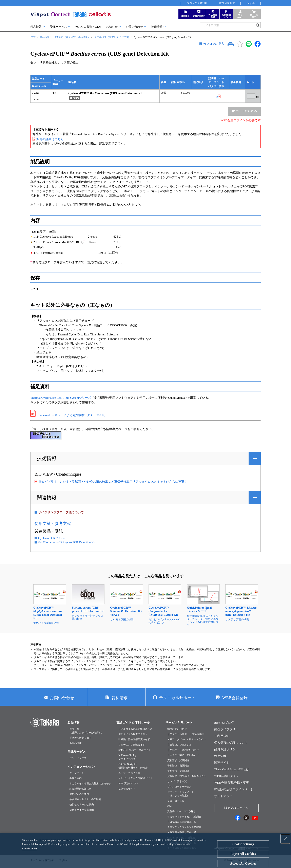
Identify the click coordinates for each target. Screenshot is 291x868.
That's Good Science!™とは (232, 769)
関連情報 (47, 498)
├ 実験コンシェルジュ (179, 745)
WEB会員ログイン (227, 776)
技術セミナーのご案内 (82, 805)
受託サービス (58, 27)
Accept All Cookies (243, 863)
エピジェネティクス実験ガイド (135, 778)
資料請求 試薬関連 (178, 760)
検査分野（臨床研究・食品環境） (72, 37)
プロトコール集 (176, 801)
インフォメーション (81, 767)
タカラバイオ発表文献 (82, 810)
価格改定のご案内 (79, 794)
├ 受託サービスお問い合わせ (183, 750)
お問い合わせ (134, 27)
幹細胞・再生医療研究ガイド (134, 739)
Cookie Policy (30, 848)
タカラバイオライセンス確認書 (184, 817)
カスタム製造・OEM (88, 27)
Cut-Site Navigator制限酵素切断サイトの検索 (133, 766)
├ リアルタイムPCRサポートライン (187, 739)
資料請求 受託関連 (178, 771)
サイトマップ (223, 796)
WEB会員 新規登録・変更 (232, 783)
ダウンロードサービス (179, 787)
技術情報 (157, 27)
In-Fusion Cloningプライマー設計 (127, 757)
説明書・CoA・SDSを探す (182, 811)
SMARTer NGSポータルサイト (135, 750)
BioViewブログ (224, 723)
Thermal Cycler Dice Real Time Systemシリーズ (61, 398)
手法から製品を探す (80, 738)
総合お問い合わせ (177, 729)
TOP (33, 37)
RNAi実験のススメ (129, 783)
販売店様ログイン (236, 808)
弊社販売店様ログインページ (234, 789)
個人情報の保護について (231, 743)
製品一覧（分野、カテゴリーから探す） (86, 731)
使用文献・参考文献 (53, 523)
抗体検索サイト (127, 789)
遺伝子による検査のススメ (133, 734)
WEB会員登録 (235, 698)
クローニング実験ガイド (132, 745)
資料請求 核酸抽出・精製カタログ (187, 776)
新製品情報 (76, 743)
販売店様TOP (227, 3)
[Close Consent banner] (285, 839)
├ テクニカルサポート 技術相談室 (186, 734)
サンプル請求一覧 (177, 781)
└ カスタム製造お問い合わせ (183, 755)
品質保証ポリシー (226, 749)
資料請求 (120, 698)
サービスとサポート (179, 723)
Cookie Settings (243, 844)
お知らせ (112, 27)
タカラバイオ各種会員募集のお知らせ (90, 783)
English (251, 3)
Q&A (170, 806)
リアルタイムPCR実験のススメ (135, 729)
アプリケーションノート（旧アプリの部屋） (181, 794)
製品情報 (36, 27)
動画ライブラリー (226, 729)
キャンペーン (77, 773)
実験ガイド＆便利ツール (133, 723)
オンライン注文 (78, 758)
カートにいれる (246, 111)
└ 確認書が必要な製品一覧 (182, 822)
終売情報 (220, 756)
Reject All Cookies (243, 854)
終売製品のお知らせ (80, 789)
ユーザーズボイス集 (129, 773)
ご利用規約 (222, 736)
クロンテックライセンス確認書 (184, 827)
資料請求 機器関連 (178, 766)
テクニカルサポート (177, 698)
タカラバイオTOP (197, 3)
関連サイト (222, 763)
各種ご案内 (76, 778)
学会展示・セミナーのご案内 (85, 799)
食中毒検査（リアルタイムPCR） (112, 37)
